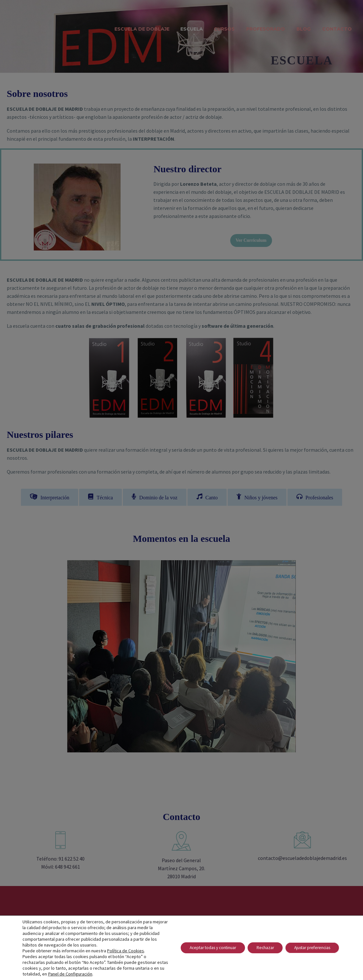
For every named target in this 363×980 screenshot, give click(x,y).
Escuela (192, 29)
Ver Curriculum (251, 240)
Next (289, 657)
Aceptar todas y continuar (203, 948)
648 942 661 (68, 868)
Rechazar (259, 948)
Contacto (337, 29)
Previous (74, 657)
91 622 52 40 (72, 860)
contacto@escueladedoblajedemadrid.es (302, 859)
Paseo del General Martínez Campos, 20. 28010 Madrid (181, 869)
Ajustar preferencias (310, 948)
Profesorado (266, 29)
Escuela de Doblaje (142, 29)
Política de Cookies (126, 951)
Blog (304, 29)
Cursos (224, 29)
